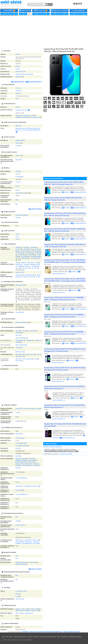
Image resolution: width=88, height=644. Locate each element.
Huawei (18, 54)
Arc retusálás (36, 465)
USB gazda (29, 340)
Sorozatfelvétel (33, 460)
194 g (17, 99)
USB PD (18, 342)
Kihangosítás (19, 277)
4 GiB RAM (18, 146)
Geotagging (32, 408)
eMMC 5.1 (18, 155)
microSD (25, 331)
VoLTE (38, 277)
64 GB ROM (19, 160)
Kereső (3, 14)
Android (18, 107)
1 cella (17, 596)
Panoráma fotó (20, 464)
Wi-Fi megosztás (28, 359)
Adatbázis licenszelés (20, 637)
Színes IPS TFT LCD (21, 193)
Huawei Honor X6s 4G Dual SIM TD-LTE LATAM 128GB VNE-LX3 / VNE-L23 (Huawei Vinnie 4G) (64, 183)
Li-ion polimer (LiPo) (21, 591)
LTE (19, 268)
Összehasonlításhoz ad (34, 82)
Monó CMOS (19, 490)
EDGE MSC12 (19, 264)
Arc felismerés (36, 117)
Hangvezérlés (19, 116)
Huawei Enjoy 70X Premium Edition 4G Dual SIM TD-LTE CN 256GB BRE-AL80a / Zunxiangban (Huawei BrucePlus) (65, 261)
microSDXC (18, 333)
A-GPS (26, 408)
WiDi (36, 359)
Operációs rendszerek (60, 11)
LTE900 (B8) (31, 255)
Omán (33, 609)
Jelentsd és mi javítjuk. (66, 454)
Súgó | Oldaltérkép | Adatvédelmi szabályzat (69, 637)
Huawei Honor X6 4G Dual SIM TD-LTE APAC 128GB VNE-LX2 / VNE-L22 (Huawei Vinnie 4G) (65, 230)
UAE (38, 610)
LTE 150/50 (34, 268)
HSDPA (20, 266)
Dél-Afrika (27, 610)
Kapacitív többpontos (21, 322)
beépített (18, 594)
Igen (17, 204)
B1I (16, 421)
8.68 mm (18, 93)
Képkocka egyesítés (21, 459)
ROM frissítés (25, 11)
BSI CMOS (18, 434)
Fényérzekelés (33, 562)
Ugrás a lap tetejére (8, 637)
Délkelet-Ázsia (29, 613)
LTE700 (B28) (25, 256)
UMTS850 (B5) (24, 251)
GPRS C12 (24, 263)
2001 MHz (18, 126)
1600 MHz (18, 143)
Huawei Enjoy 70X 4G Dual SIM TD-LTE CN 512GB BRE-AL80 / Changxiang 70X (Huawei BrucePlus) (64, 316)
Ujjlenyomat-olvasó (21, 562)
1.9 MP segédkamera (21, 478)
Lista (16, 14)
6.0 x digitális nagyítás (22, 446)
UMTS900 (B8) (35, 251)
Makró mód (31, 462)
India (23, 609)
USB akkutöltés (20, 340)
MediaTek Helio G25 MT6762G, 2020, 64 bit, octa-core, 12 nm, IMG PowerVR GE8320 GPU (28, 129)
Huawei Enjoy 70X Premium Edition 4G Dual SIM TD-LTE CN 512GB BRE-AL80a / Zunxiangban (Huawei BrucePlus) (65, 280)
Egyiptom (18, 609)
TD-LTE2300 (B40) (23, 258)
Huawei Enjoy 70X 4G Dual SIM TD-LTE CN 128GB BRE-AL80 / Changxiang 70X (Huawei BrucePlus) (64, 299)
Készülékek (9, 11)
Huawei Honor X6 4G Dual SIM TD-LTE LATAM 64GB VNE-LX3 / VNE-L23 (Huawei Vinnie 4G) (65, 214)
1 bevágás (18, 171)
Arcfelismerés (28, 464)
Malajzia (28, 609)
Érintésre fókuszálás (21, 462)
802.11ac (21, 356)
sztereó (17, 234)
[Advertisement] (44, 32)
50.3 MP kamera (20, 438)
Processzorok (41, 11)
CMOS (17, 468)
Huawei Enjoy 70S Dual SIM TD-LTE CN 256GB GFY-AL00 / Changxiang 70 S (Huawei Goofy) (65, 369)
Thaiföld (33, 610)
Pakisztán (38, 609)
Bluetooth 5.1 (19, 352)
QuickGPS (39, 408)
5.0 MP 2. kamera (20, 525)
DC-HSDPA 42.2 (36, 266)
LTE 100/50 (26, 268)
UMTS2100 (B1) (28, 249)
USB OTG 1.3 (38, 340)
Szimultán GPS (19, 408)
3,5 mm (18, 239)
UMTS (25, 264)
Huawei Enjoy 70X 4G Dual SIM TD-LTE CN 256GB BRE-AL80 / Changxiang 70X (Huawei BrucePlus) (64, 333)
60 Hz (17, 200)
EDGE (37, 263)
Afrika (17, 613)
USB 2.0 (18, 335)
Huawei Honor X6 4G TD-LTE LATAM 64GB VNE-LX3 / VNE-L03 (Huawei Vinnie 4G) (63, 199)
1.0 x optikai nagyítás (21, 443)
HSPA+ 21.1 (28, 266)
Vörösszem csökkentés (22, 460)
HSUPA (32, 264)
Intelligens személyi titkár (23, 117)
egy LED (18, 456)
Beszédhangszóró (30, 275)
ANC (25, 277)
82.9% (17, 186)
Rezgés (39, 275)
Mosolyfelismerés (27, 465)
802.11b (25, 354)
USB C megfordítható (21, 345)
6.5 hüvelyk (19, 177)
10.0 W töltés (19, 348)
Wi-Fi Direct (19, 359)
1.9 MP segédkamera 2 (22, 494)
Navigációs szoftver (29, 116)
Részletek (66, 192)
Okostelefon (19, 77)
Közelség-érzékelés (21, 564)
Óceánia (22, 613)
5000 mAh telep (20, 599)
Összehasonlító (10, 14)
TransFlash (18, 331)
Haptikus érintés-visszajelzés (23, 74)
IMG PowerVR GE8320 (22, 215)
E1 (16, 417)
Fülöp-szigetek (19, 610)
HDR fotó (31, 459)
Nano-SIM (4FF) (20, 272)
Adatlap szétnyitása (18, 82)
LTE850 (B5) (38, 253)
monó (17, 237)
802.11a (18, 354)
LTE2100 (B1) (19, 253)
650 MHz (18, 218)
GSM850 (18, 247)
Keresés (49, 4)
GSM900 (25, 247)
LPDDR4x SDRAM (20, 140)
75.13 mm (18, 88)
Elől (16, 517)
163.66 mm (19, 91)
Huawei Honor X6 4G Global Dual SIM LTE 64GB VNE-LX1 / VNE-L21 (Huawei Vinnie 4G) (65, 246)
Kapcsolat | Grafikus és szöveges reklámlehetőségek (41, 637)
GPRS (17, 263)
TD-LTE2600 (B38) (36, 256)
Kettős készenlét (20, 285)
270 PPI (18, 190)
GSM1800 (33, 247)
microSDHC (33, 331)
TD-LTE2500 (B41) (35, 258)
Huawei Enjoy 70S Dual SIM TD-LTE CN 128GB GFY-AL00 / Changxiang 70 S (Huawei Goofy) (65, 350)
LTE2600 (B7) (22, 255)
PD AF (17, 448)
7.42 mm (18, 182)
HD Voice (31, 277)
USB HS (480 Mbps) (21, 338)
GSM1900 (18, 249)
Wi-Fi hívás (18, 361)
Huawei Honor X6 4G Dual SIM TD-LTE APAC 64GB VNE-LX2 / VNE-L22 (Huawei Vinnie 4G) (54, 632)
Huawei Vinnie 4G (20, 72)
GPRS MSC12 (31, 263)
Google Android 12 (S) (22, 110)
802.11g (32, 354)
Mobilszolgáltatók (78, 11)
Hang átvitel (19, 275)
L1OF (17, 413)
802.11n (39, 354)
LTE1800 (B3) (29, 253)
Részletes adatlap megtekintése (53, 447)
